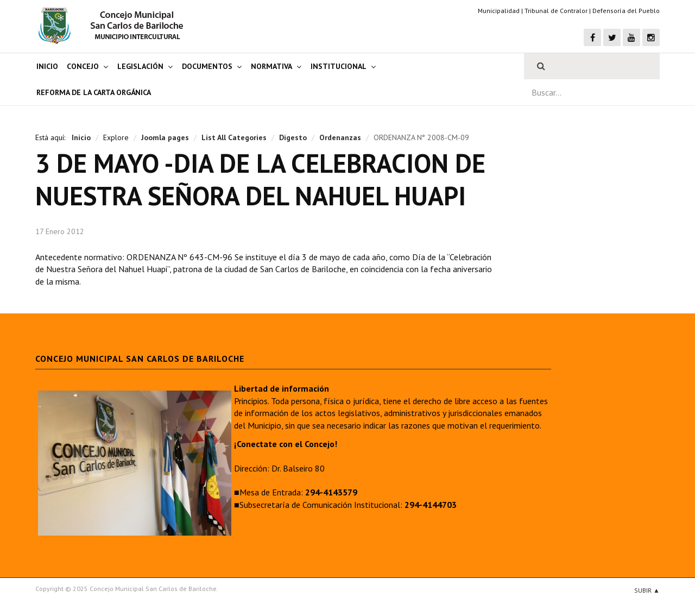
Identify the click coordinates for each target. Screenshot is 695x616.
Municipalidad (499, 11)
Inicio (47, 66)
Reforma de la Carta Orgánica (94, 92)
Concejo (83, 66)
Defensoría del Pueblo (626, 11)
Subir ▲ (647, 590)
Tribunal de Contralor (556, 11)
